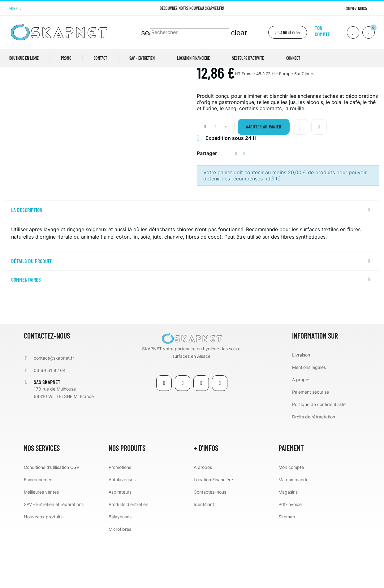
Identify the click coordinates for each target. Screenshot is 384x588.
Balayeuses (120, 568)
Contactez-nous (210, 543)
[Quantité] (216, 178)
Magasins (288, 543)
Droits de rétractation (314, 468)
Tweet (244, 204)
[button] (288, 32)
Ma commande (293, 531)
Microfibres (120, 580)
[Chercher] (190, 32)
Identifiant (204, 555)
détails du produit (31, 312)
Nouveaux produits (43, 568)
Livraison (301, 406)
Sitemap (287, 568)
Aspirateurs (120, 543)
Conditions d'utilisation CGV (52, 518)
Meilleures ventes (41, 543)
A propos (301, 431)
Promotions (120, 518)
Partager (236, 204)
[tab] (192, 261)
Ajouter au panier (264, 178)
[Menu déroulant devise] (15, 9)
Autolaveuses (122, 531)
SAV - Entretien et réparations (54, 555)
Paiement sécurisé (311, 443)
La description (27, 261)
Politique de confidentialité (319, 455)
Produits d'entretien (128, 555)
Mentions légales (309, 418)
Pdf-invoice (290, 555)
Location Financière (213, 531)
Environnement (39, 531)
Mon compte (291, 518)
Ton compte (322, 31)
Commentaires (26, 331)
